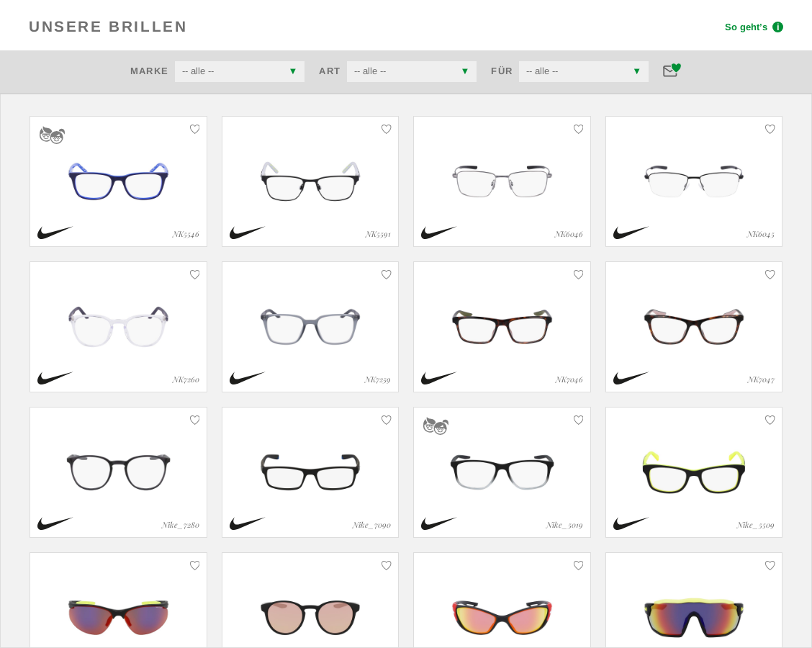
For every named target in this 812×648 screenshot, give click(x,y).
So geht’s (754, 27)
